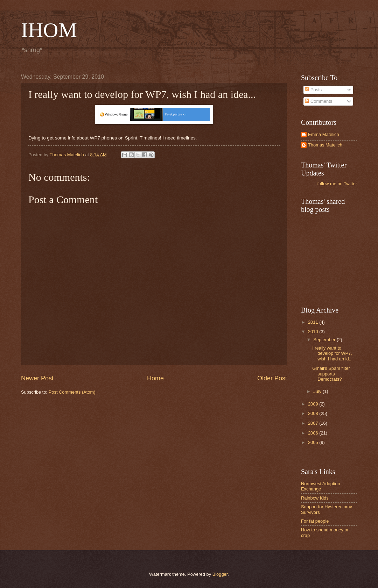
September (325, 340)
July (318, 391)
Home (155, 378)
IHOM (49, 30)
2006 (314, 433)
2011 (314, 322)
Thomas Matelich (325, 145)
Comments (318, 101)
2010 (314, 332)
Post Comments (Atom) (72, 392)
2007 (314, 423)
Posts (313, 90)
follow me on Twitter (337, 184)
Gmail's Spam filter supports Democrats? (331, 374)
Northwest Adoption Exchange (321, 486)
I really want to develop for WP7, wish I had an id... (332, 353)
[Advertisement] (336, 259)
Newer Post (37, 378)
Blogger (220, 574)
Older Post (272, 378)
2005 (314, 442)
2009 (314, 404)
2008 (314, 413)
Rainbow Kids (315, 498)
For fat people (315, 521)
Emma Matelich (324, 134)
